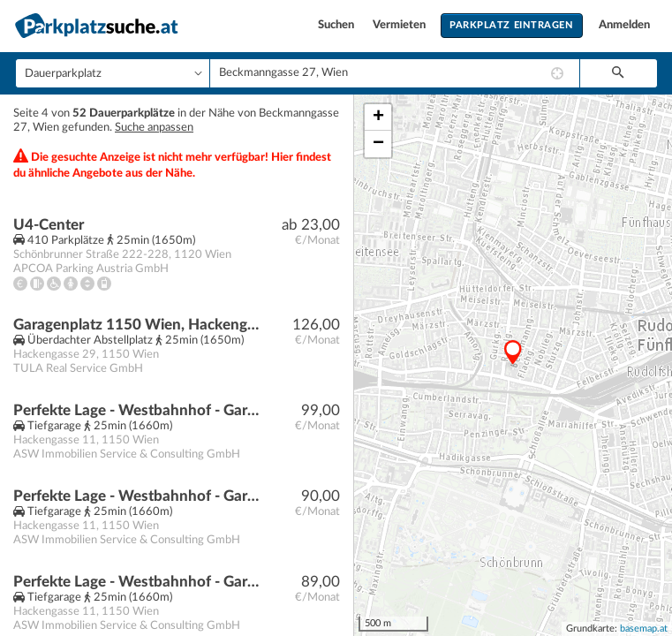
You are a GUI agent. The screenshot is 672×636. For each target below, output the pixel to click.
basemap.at (644, 628)
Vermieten (400, 25)
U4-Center (49, 225)
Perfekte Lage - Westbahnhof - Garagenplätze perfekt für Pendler (138, 410)
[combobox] (395, 73)
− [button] (378, 144)
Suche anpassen (154, 128)
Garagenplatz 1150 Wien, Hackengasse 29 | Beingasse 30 (138, 325)
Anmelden (624, 25)
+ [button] (378, 117)
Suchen (337, 25)
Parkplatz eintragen (511, 25)
